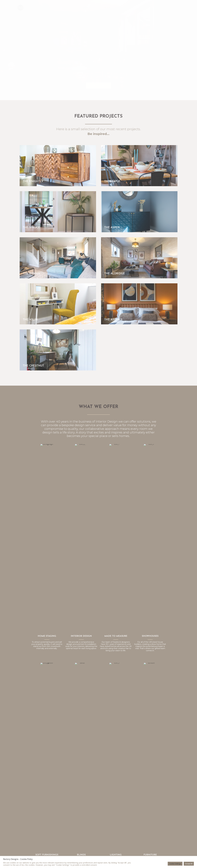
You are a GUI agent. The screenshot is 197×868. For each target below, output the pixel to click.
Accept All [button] (189, 864)
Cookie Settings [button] (175, 864)
